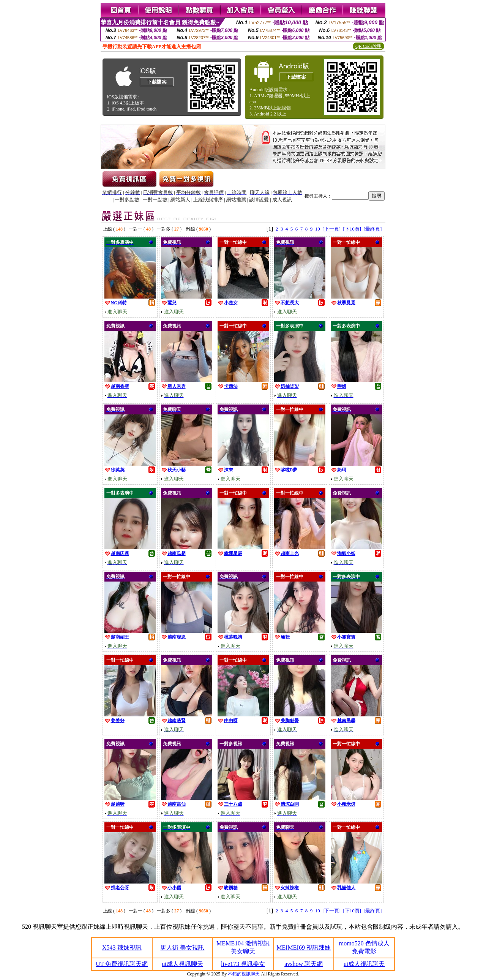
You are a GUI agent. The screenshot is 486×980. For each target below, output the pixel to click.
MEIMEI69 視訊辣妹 (304, 948)
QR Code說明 (368, 46)
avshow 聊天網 (304, 964)
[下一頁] (331, 229)
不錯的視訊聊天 (244, 974)
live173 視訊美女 (243, 964)
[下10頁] (352, 229)
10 (318, 229)
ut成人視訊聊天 (182, 964)
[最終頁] (373, 229)
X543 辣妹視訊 (122, 948)
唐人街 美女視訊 (182, 948)
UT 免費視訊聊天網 (122, 964)
